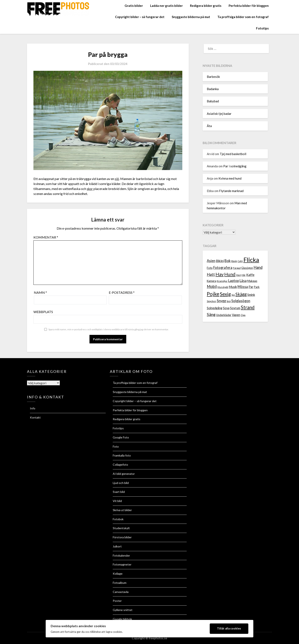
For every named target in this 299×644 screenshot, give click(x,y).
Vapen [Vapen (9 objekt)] (236, 315)
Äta (209, 126)
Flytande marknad (231, 191)
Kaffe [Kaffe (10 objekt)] (250, 275)
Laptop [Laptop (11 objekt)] (234, 281)
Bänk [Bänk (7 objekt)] (234, 261)
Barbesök (213, 77)
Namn (40, 292)
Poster (117, 601)
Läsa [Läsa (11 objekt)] (243, 281)
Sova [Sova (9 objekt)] (226, 308)
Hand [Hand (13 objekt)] (258, 267)
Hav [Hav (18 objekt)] (220, 274)
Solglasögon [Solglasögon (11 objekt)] (241, 301)
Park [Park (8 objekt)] (257, 287)
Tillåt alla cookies (229, 628)
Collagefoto (120, 465)
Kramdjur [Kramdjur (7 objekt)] (222, 281)
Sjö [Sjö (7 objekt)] (233, 295)
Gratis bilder (134, 6)
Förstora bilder (122, 537)
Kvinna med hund (230, 178)
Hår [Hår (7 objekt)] (244, 275)
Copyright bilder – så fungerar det (140, 17)
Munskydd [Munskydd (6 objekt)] (223, 287)
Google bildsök (122, 619)
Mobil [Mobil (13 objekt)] (212, 286)
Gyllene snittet (123, 610)
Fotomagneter (122, 564)
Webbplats (43, 312)
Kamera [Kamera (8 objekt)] (211, 281)
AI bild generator (124, 474)
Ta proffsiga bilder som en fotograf (243, 17)
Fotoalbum (120, 583)
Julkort (117, 546)
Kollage (118, 574)
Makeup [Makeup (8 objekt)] (252, 281)
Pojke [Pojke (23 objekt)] (213, 294)
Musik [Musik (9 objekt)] (233, 287)
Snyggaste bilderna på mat (191, 17)
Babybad (213, 101)
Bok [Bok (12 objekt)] (228, 261)
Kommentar (46, 237)
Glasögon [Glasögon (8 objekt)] (247, 268)
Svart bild (119, 492)
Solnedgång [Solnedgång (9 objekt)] (215, 308)
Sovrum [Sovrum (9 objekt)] (235, 308)
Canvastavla (121, 592)
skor (90, 189)
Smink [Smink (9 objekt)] (251, 295)
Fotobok (118, 519)
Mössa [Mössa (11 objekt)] (243, 287)
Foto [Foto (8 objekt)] (210, 268)
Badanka (213, 89)
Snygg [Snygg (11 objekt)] (221, 301)
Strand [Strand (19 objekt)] (248, 307)
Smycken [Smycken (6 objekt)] (211, 301)
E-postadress (122, 292)
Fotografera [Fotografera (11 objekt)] (223, 268)
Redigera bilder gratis (206, 6)
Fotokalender (121, 555)
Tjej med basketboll (233, 154)
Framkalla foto (122, 455)
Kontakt (35, 417)
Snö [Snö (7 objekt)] (229, 301)
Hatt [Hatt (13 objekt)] (211, 274)
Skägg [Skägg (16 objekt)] (241, 294)
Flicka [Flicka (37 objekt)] (251, 260)
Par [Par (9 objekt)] (251, 287)
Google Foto (121, 437)
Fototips (262, 28)
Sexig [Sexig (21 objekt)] (225, 294)
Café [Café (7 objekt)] (240, 261)
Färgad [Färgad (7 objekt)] (237, 268)
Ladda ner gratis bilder (166, 6)
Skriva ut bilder (122, 510)
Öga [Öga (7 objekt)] (243, 315)
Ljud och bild (121, 483)
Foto (116, 446)
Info (33, 408)
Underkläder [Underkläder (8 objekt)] (224, 315)
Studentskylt (121, 528)
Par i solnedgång (235, 166)
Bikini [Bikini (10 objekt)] (220, 261)
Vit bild (117, 501)
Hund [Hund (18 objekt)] (230, 274)
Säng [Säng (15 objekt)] (211, 314)
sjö (117, 179)
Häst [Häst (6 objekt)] (238, 275)
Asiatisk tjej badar (219, 114)
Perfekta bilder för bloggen (249, 6)
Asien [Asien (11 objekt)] (211, 261)
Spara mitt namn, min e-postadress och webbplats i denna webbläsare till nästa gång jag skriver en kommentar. (109, 329)
